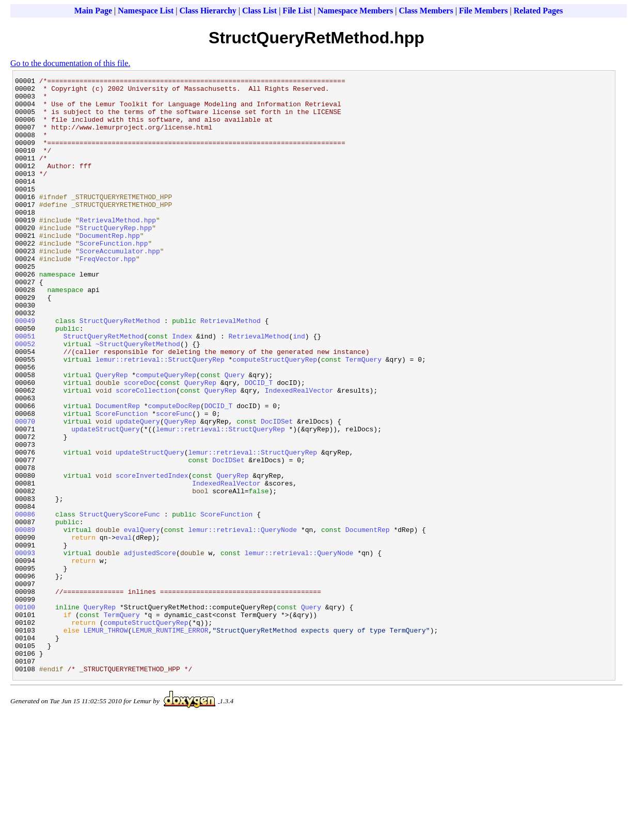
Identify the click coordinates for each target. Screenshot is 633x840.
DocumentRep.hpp (110, 268)
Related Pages (539, 11)
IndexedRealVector (299, 454)
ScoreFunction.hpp (114, 277)
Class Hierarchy (208, 11)
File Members (484, 11)
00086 (25, 602)
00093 (25, 649)
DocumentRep (118, 472)
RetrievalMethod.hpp (118, 249)
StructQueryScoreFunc (120, 602)
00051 (25, 389)
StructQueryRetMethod (120, 370)
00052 (25, 398)
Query (235, 435)
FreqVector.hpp (108, 296)
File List (297, 11)
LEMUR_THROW (106, 741)
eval (124, 630)
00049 (25, 370)
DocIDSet (277, 491)
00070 (25, 491)
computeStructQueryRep (275, 416)
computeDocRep (174, 472)
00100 (25, 714)
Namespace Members (355, 11)
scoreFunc (174, 481)
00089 (25, 621)
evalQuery (142, 621)
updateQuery (138, 491)
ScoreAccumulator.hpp (120, 286)
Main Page (93, 11)
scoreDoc (140, 444)
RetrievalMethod (231, 370)
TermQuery (363, 416)
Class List (259, 11)
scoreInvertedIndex (152, 556)
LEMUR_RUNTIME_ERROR (170, 741)
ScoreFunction (122, 481)
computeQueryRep (166, 435)
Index (182, 389)
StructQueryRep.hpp (116, 259)
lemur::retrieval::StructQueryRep (160, 416)
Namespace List (146, 11)
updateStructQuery (106, 500)
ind (299, 389)
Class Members (426, 11)
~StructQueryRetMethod (138, 398)
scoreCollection (146, 454)
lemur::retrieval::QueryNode (243, 621)
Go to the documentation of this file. (70, 63)
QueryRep (112, 435)
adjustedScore (150, 649)
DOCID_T (259, 444)
